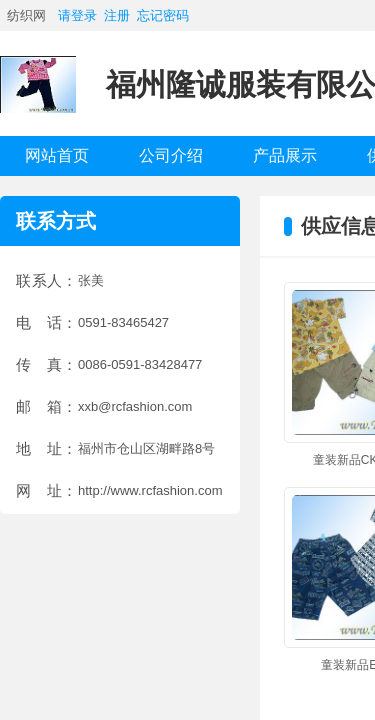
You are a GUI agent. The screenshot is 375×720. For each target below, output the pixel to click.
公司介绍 (171, 155)
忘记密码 (163, 15)
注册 (117, 15)
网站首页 (57, 155)
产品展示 (285, 155)
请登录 (77, 15)
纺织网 (26, 15)
